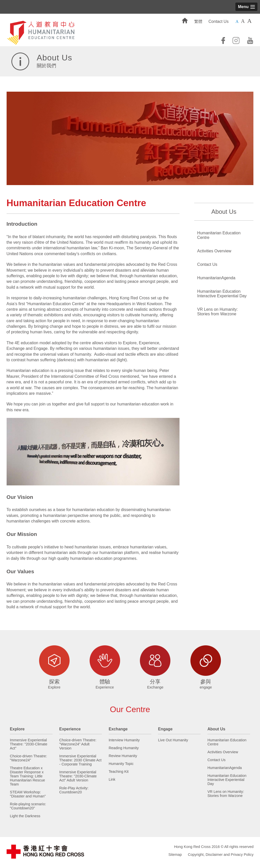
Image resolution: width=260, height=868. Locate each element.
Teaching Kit (119, 772)
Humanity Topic (121, 764)
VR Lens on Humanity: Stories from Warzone (218, 312)
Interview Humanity (124, 740)
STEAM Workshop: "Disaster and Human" (28, 794)
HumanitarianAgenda (216, 278)
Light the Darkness (25, 816)
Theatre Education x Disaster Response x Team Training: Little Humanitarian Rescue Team (27, 776)
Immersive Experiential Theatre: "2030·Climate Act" (29, 744)
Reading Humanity (124, 748)
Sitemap (175, 855)
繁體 (198, 21)
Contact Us (218, 21)
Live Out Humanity (173, 740)
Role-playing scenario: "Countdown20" (28, 806)
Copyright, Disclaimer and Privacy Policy (221, 855)
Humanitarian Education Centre (219, 235)
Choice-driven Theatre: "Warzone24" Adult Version (78, 744)
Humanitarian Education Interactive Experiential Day (222, 294)
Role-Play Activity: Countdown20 (74, 790)
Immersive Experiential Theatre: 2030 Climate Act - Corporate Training (80, 760)
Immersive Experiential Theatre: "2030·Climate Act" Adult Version (78, 776)
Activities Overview (214, 251)
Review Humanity (123, 756)
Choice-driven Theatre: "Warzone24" (28, 758)
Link (112, 779)
